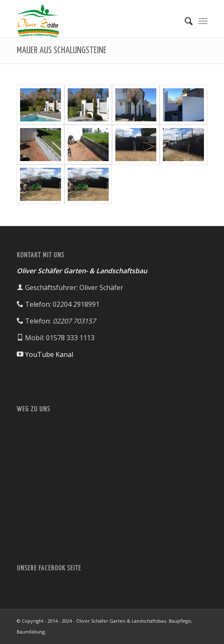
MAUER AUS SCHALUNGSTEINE (62, 50)
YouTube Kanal (49, 354)
